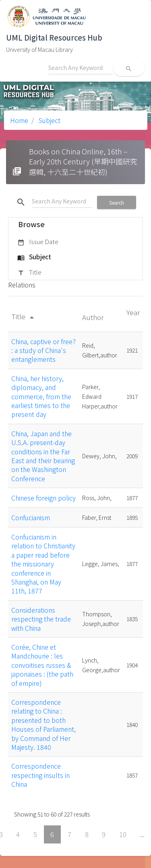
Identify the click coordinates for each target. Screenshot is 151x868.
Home (19, 120)
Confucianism (31, 517)
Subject (49, 120)
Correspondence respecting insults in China (40, 775)
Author (94, 317)
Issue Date (38, 242)
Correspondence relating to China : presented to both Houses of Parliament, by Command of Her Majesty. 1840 (43, 724)
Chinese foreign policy (43, 498)
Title (29, 273)
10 (123, 834)
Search (117, 202)
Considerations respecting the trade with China (41, 619)
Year (133, 312)
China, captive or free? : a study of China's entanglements (43, 350)
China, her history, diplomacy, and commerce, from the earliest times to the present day (41, 396)
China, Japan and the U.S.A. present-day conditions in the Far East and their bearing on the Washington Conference (43, 456)
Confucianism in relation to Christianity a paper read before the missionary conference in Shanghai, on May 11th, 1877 (43, 564)
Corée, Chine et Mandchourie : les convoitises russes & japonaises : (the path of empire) (42, 665)
